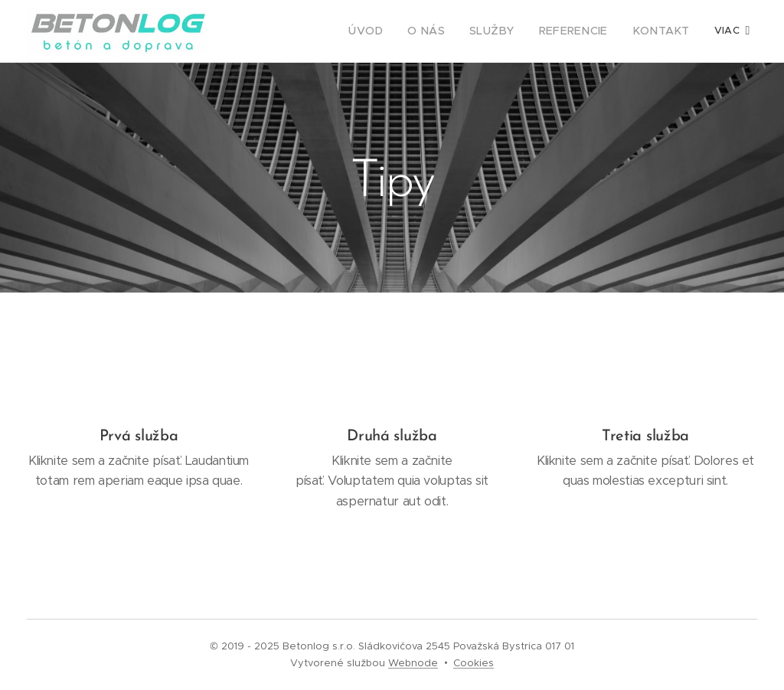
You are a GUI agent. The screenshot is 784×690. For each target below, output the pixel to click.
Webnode (413, 663)
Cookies (474, 663)
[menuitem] (393, 31)
